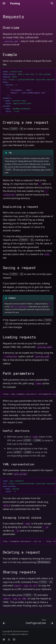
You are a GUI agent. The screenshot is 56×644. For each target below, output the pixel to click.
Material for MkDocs (20, 634)
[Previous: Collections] (4, 622)
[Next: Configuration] (39, 622)
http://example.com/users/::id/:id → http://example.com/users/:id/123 (29, 541)
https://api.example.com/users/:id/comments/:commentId (29, 394)
